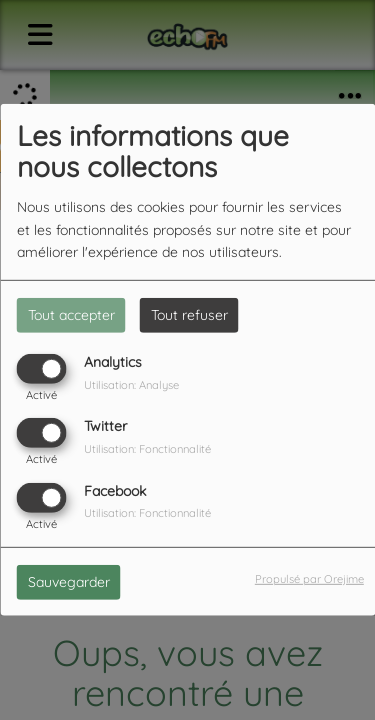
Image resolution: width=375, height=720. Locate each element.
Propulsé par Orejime (309, 578)
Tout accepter (71, 315)
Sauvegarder (69, 581)
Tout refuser (189, 315)
